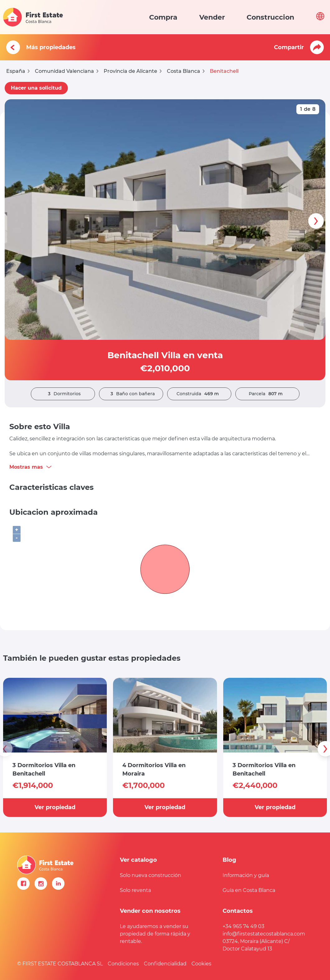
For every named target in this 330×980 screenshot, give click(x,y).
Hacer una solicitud (36, 88)
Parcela (267, 394)
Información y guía (246, 875)
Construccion (270, 17)
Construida (199, 394)
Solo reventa (135, 890)
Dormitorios (63, 394)
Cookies (201, 964)
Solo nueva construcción (151, 875)
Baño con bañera (131, 394)
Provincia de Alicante (130, 71)
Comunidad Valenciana (64, 71)
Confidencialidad (165, 964)
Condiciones (123, 964)
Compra (163, 17)
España (16, 71)
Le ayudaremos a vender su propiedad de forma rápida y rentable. (155, 934)
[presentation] (316, 221)
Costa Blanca (184, 71)
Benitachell (224, 71)
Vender (212, 17)
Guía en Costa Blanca (249, 890)
